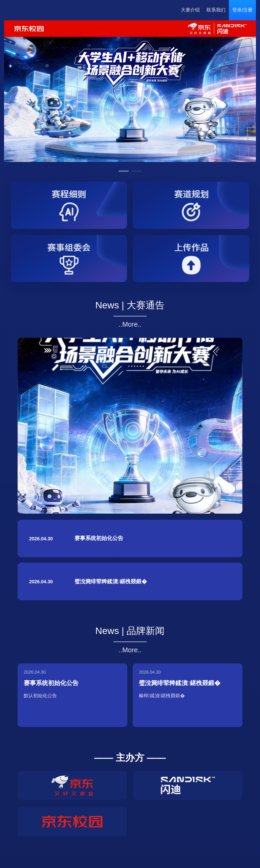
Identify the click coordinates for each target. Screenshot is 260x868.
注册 (248, 10)
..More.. (130, 324)
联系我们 (216, 10)
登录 (237, 10)
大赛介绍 (190, 10)
